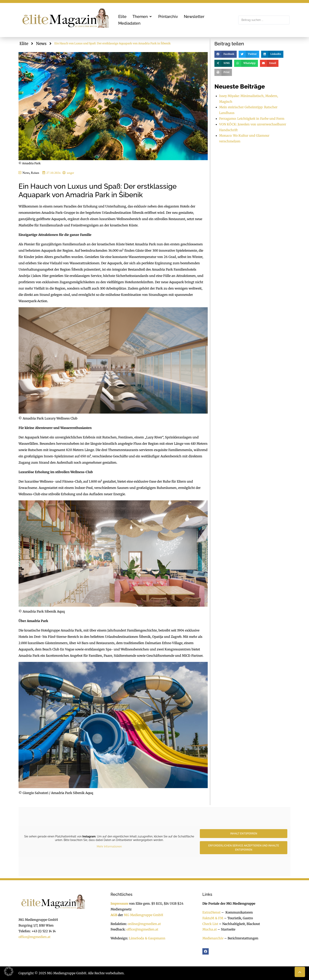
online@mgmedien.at (144, 924)
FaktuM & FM (213, 918)
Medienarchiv (213, 938)
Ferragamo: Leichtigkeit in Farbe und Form (252, 119)
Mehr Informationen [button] (109, 847)
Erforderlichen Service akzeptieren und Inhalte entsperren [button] (244, 848)
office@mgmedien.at (34, 937)
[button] (142, 17)
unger (70, 173)
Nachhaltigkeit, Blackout (239, 924)
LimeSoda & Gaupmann (147, 938)
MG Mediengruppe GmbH (143, 915)
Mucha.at (210, 929)
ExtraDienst (211, 912)
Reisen (35, 173)
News (41, 43)
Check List (210, 924)
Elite (24, 43)
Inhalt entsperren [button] (244, 833)
